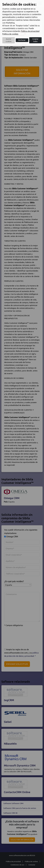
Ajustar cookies (9, 40)
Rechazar (22, 40)
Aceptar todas (35, 40)
